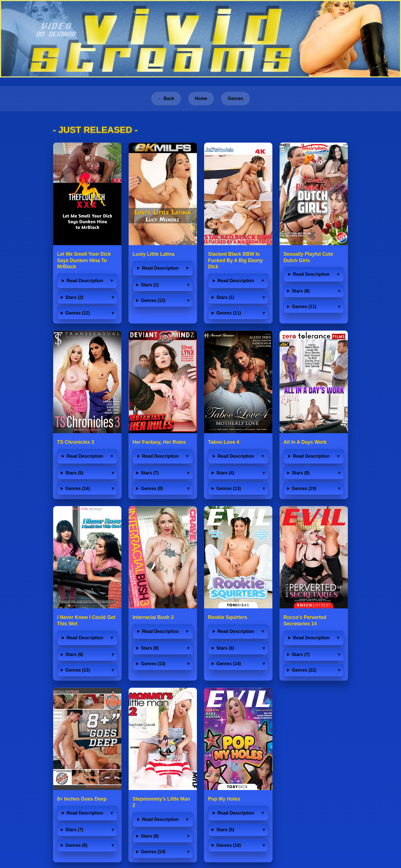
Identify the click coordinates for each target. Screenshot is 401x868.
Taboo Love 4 (224, 442)
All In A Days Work (305, 442)
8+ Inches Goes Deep (82, 799)
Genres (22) (304, 670)
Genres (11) (229, 313)
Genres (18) (229, 845)
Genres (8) (152, 488)
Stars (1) (150, 285)
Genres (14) (78, 488)
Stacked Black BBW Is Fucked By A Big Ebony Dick (235, 260)
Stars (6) (74, 654)
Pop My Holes (224, 799)
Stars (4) (225, 473)
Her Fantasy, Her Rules (159, 442)
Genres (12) (78, 313)
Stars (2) (74, 297)
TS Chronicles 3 (76, 442)
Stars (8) (301, 291)
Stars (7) (150, 473)
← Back (166, 98)
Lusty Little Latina (154, 254)
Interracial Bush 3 (153, 617)
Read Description (85, 281)
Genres (235, 98)
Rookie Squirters (228, 617)
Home (201, 98)
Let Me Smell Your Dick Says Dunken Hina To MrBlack (84, 260)
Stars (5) (74, 473)
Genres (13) (229, 488)
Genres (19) (304, 488)
